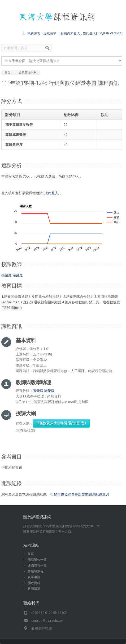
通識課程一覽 (37, 565)
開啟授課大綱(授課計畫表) (61, 423)
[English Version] (110, 33)
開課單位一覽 (37, 560)
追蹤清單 (50, 33)
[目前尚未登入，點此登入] (78, 33)
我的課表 (34, 33)
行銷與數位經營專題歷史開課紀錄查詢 (80, 494)
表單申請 (34, 577)
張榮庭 (6, 275)
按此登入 (51, 193)
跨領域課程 (36, 571)
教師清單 (34, 589)
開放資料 (34, 583)
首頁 (31, 554)
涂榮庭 (18, 275)
